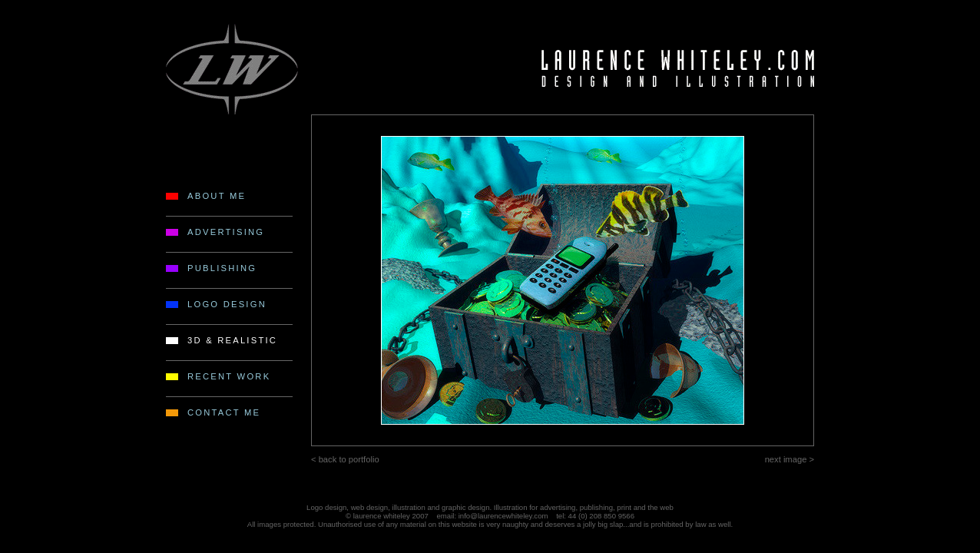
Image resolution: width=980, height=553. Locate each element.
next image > (790, 459)
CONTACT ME (224, 412)
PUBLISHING (222, 268)
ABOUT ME (217, 196)
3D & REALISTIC (232, 340)
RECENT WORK (229, 376)
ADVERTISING (226, 232)
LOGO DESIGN (227, 304)
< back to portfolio (345, 459)
